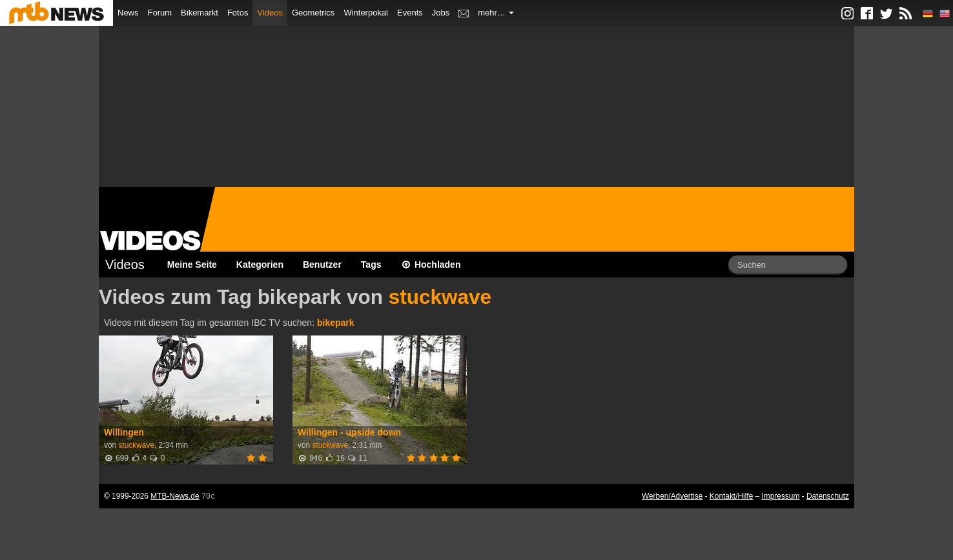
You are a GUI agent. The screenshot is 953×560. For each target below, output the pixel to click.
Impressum (781, 496)
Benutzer (322, 265)
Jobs (441, 13)
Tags (371, 265)
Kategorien (260, 265)
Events (410, 13)
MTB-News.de (175, 496)
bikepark (336, 323)
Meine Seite (192, 265)
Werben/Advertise (672, 496)
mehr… (496, 13)
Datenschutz (828, 496)
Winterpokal (366, 13)
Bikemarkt (200, 13)
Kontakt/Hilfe (731, 496)
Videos (270, 13)
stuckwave (440, 297)
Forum (160, 13)
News (128, 13)
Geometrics (313, 13)
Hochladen (431, 265)
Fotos (238, 13)
